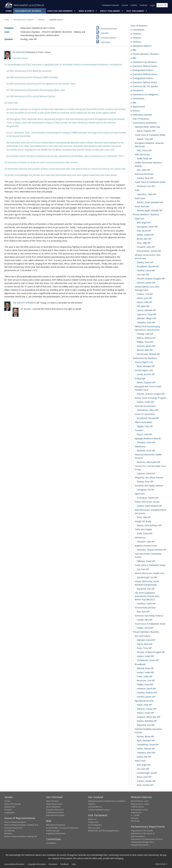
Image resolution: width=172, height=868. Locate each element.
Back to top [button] (162, 864)
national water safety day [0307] (147, 127)
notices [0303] (136, 111)
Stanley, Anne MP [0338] (145, 262)
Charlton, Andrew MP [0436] (147, 693)
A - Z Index (135, 815)
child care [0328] (139, 219)
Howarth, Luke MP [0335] (146, 247)
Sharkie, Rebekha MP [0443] (147, 721)
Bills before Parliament (56, 825)
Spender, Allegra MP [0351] (147, 318)
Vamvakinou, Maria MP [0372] (148, 410)
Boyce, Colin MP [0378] (144, 434)
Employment (136, 813)
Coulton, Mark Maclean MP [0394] (149, 506)
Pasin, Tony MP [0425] (144, 648)
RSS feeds (135, 821)
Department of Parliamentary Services (147, 839)
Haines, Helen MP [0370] (145, 402)
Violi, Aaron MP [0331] (144, 231)
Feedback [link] (65, 864)
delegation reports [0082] (142, 46)
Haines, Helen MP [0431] (145, 672)
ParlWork (144, 5)
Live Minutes (10, 831)
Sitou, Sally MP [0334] (144, 243)
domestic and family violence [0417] (149, 616)
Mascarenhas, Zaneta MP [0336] (149, 251)
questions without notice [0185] (145, 66)
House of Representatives (15, 822)
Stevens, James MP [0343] (146, 283)
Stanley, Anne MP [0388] (145, 482)
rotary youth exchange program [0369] (150, 398)
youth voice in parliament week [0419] (150, 624)
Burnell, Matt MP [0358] (145, 350)
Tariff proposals (53, 831)
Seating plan (9, 813)
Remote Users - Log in (140, 804)
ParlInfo (134, 5)
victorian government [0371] (145, 406)
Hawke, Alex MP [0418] (145, 620)
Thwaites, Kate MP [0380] (146, 443)
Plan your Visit (94, 828)
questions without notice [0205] (145, 82)
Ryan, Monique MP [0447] (146, 741)
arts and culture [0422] (143, 636)
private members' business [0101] (146, 54)
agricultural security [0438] (144, 701)
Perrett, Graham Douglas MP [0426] (151, 652)
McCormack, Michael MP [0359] (148, 354)
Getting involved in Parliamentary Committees (107, 801)
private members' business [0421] (146, 632)
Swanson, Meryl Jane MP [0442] (149, 717)
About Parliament (110, 11)
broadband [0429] (140, 664)
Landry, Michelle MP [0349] (146, 310)
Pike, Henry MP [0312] (144, 150)
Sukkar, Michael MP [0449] (146, 749)
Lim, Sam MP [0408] (143, 569)
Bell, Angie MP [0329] (144, 223)
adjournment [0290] (139, 107)
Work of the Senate (12, 804)
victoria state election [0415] (145, 608)
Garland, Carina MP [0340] (146, 271)
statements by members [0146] (145, 62)
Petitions (92, 804)
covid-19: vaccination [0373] (145, 414)
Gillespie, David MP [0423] (146, 640)
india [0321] (137, 190)
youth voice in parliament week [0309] (150, 135)
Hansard (41, 20)
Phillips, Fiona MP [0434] (145, 685)
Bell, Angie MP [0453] (144, 765)
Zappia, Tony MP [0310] (145, 139)
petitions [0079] (137, 42)
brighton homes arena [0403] (146, 546)
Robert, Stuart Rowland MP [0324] (150, 202)
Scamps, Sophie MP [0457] (146, 781)
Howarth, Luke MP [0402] (146, 542)
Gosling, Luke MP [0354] (145, 334)
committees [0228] (138, 99)
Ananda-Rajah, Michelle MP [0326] (150, 211)
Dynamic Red (10, 807)
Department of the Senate (142, 831)
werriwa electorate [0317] (144, 174)
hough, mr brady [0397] (143, 521)
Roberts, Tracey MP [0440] (147, 709)
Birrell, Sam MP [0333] (144, 239)
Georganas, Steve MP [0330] (147, 227)
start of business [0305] (141, 119)
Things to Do (93, 822)
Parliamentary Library (55, 813)
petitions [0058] (137, 38)
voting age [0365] (140, 378)
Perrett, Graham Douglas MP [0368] (151, 394)
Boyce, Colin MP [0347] (144, 302)
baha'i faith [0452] (140, 761)
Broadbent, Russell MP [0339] (148, 266)
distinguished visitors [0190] (143, 70)
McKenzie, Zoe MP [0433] (146, 681)
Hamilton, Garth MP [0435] (146, 689)
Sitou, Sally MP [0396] (144, 517)
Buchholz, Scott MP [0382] (146, 451)
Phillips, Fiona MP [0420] (145, 628)
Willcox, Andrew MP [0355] (146, 338)
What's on (92, 819)
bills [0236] (134, 103)
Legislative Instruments (56, 834)
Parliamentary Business (28, 11)
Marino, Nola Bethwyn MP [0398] (149, 525)
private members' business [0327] (146, 215)
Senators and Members (60, 11)
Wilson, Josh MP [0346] (144, 298)
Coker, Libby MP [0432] (145, 676)
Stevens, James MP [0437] (146, 697)
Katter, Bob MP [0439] (144, 705)
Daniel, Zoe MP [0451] (144, 757)
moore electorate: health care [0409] (149, 573)
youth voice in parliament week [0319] (150, 182)
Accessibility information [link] (14, 864)
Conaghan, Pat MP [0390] (146, 490)
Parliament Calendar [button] (111, 5)
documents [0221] (138, 90)
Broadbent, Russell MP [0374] (148, 418)
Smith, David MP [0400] (145, 534)
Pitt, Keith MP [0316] (144, 170)
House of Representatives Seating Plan (21, 836)
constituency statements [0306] (145, 123)
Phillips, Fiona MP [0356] (145, 342)
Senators (8, 810)
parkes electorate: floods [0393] (147, 502)
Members (8, 834)
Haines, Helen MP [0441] (145, 713)
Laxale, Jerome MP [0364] (146, 374)
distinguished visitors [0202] (143, 78)
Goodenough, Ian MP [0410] (147, 577)
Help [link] (74, 864)
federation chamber (142, 115)
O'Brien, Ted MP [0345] (145, 294)
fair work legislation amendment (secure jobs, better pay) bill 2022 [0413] (147, 596)
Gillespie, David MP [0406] (146, 561)
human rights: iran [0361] (144, 362)
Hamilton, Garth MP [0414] (146, 604)
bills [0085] (134, 50)
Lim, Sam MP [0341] (143, 275)
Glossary (135, 818)
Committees (51, 843)
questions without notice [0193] (145, 74)
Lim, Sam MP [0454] (143, 769)
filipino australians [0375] (143, 422)
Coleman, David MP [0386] (146, 474)
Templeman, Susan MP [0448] (148, 745)
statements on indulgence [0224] (145, 95)
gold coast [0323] (140, 198)
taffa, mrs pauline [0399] (143, 529)
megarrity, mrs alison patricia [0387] (149, 478)
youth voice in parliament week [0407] (150, 565)
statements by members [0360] (145, 358)
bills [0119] (134, 58)
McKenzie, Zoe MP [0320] (146, 186)
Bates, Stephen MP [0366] (146, 382)
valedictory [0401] (140, 538)
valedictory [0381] (140, 447)
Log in (153, 5)
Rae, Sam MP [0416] (143, 612)
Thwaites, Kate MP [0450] (146, 753)
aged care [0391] (140, 494)
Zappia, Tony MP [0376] (145, 426)
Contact (125, 5)
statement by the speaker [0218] (145, 86)
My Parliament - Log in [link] (140, 801)
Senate (7, 801)
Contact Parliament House (99, 810)
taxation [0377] (139, 430)
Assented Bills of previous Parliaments (62, 828)
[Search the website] (162, 5)
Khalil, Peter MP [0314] (144, 159)
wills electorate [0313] (142, 155)
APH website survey (139, 810)
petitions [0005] (137, 34)
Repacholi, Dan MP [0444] (146, 725)
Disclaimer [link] (53, 864)
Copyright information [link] (37, 864)
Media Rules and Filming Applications (103, 831)
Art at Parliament (95, 825)
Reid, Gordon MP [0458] (145, 785)
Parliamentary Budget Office (143, 842)
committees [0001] (138, 30)
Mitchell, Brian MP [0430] (145, 668)
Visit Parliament (135, 11)
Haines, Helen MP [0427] (145, 656)
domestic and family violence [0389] (149, 486)
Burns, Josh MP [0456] (144, 777)
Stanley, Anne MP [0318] (145, 178)
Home (9, 11)
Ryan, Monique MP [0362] (146, 366)
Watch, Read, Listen (54, 804)
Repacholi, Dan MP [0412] (146, 589)
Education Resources (55, 810)
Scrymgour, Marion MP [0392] (148, 498)
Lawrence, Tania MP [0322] (147, 194)
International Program (55, 815)
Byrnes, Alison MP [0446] (145, 737)
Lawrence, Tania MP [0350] (147, 314)
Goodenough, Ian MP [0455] (147, 773)
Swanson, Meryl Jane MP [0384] (149, 462)
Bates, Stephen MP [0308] (146, 131)
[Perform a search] (166, 5)
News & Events (86, 11)
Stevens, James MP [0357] (146, 346)
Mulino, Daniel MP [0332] (145, 235)
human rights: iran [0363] (144, 370)
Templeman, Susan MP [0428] (148, 660)
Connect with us (95, 807)
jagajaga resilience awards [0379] (148, 438)
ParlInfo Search (137, 807)
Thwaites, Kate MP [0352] (146, 322)
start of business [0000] (139, 26)
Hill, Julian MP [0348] (143, 306)
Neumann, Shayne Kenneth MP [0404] (152, 550)
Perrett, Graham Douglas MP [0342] (151, 279)
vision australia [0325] (142, 206)
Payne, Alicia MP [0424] (145, 644)
